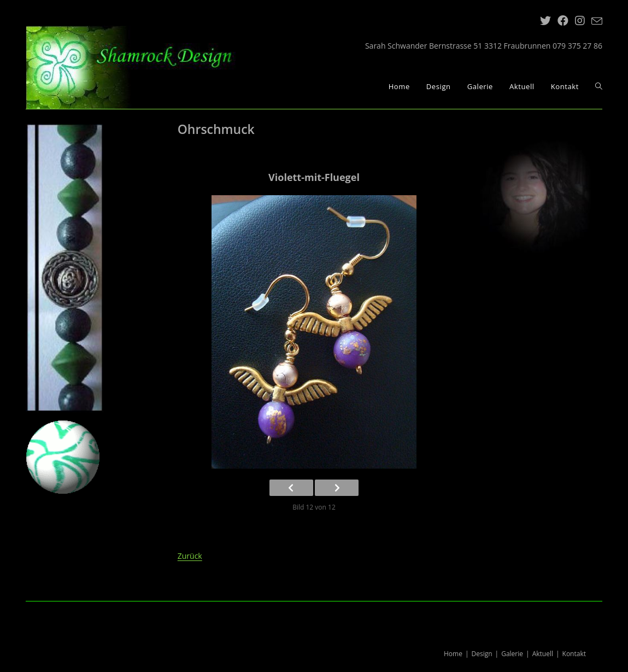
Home (453, 654)
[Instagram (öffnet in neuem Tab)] (580, 21)
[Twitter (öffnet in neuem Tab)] (545, 21)
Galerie (512, 654)
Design (482, 654)
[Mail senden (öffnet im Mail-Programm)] (595, 21)
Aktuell (543, 654)
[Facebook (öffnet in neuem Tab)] (563, 21)
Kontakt (574, 654)
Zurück (190, 556)
